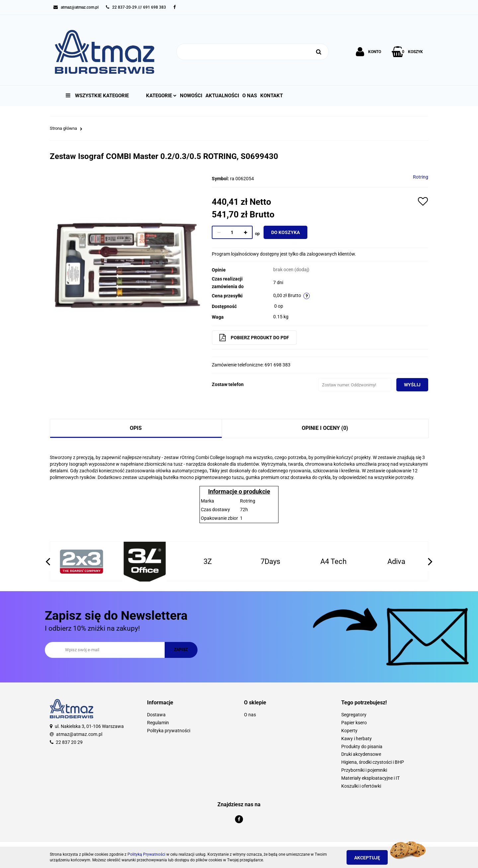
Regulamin (158, 723)
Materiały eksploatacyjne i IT (370, 778)
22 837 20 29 (69, 742)
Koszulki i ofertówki (361, 786)
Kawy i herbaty (357, 739)
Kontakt (272, 96)
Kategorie (161, 96)
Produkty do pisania (362, 747)
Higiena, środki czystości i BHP (373, 762)
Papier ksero (354, 723)
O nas (250, 96)
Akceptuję (370, 858)
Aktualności (222, 96)
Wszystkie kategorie (97, 96)
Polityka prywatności (169, 731)
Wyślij (409, 385)
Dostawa (156, 715)
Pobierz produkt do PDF (257, 338)
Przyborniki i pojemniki (364, 770)
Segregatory (354, 715)
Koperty (349, 731)
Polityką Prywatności (146, 854)
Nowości (191, 96)
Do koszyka (288, 232)
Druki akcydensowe (361, 754)
